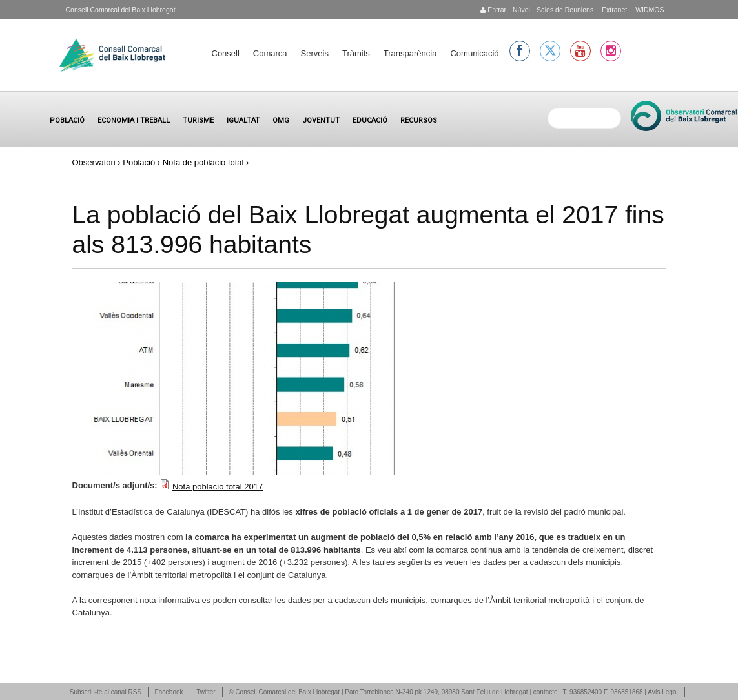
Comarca (270, 53)
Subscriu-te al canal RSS (106, 692)
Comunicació (474, 53)
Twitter (206, 692)
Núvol (521, 10)
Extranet (613, 10)
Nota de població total (203, 162)
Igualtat (243, 120)
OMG (281, 120)
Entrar (493, 10)
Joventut (321, 120)
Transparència (410, 53)
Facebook (169, 692)
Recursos (419, 120)
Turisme (198, 120)
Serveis (315, 53)
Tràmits (356, 53)
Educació (370, 120)
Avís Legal (663, 692)
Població (67, 120)
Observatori (94, 162)
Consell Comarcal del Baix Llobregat (121, 10)
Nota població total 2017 (218, 487)
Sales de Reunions (565, 10)
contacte (546, 692)
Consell (226, 53)
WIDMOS (649, 10)
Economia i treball (134, 120)
